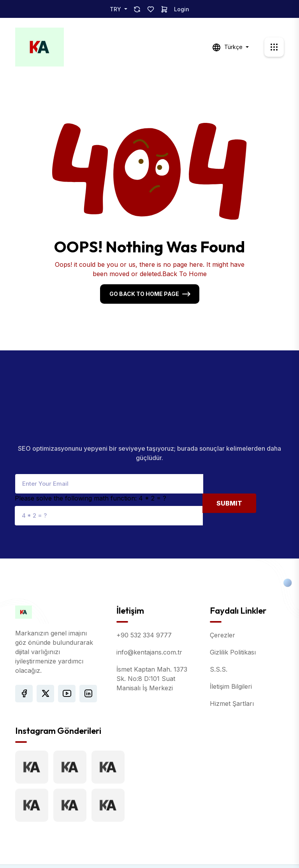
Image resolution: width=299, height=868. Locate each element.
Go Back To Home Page (144, 294)
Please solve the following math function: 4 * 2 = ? (91, 464)
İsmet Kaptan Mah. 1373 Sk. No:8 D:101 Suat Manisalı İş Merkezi (152, 645)
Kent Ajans (134, 850)
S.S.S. (219, 636)
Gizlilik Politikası (233, 619)
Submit (229, 469)
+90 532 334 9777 (144, 602)
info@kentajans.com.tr (149, 619)
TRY (116, 9)
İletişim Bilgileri (231, 653)
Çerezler (222, 602)
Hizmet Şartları (232, 670)
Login (182, 9)
